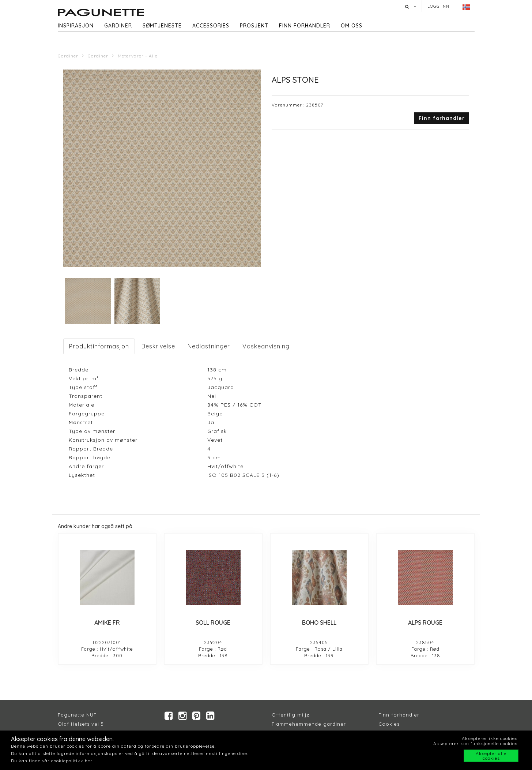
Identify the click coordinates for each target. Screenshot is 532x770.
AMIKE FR (107, 623)
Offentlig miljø (291, 715)
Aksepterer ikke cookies (490, 738)
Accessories (211, 26)
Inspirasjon (76, 26)
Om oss (352, 26)
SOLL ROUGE (213, 623)
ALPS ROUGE (425, 623)
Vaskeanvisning (266, 346)
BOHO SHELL (319, 623)
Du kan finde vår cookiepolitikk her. (52, 761)
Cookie (388, 724)
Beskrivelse (158, 346)
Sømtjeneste (162, 26)
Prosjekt (254, 26)
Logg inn (438, 6)
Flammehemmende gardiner (309, 724)
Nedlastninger (209, 346)
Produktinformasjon (99, 346)
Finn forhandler (305, 26)
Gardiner (118, 26)
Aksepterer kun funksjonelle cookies (475, 743)
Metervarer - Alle (138, 56)
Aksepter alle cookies (491, 756)
